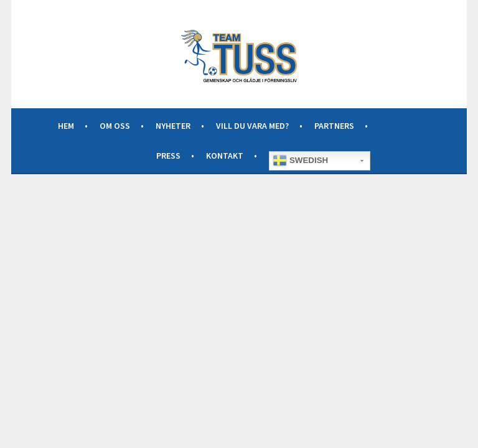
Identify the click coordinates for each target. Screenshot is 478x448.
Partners (334, 126)
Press (168, 156)
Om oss (115, 126)
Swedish (300, 161)
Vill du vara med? (252, 126)
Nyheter (173, 126)
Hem (66, 126)
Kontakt (225, 156)
